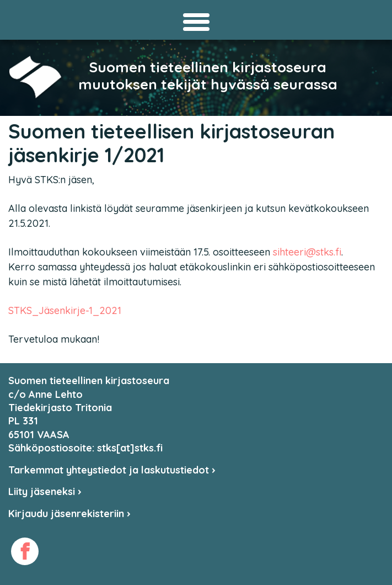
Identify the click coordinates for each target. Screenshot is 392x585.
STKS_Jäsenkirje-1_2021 (65, 310)
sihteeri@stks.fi (307, 252)
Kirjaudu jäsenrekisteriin (69, 514)
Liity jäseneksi (45, 491)
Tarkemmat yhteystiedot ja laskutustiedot (112, 470)
